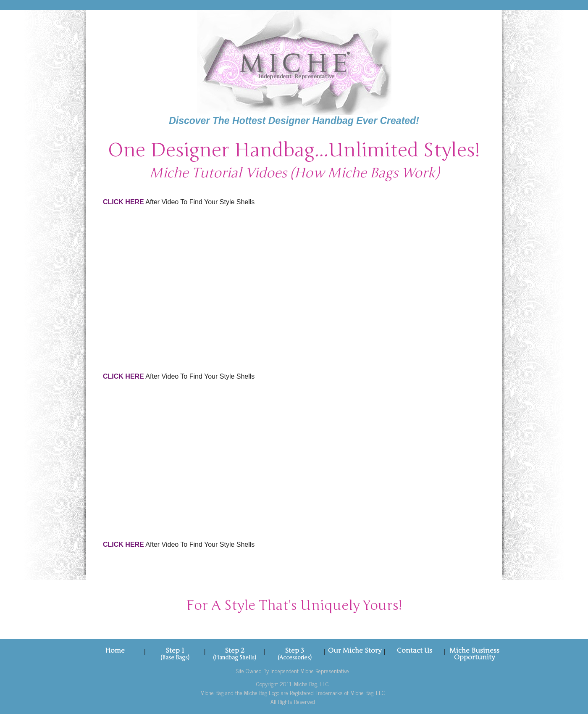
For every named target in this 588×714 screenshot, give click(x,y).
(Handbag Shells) (235, 658)
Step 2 (235, 651)
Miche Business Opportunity (474, 654)
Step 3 (294, 651)
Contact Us (415, 651)
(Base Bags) (175, 658)
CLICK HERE (123, 202)
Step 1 (175, 651)
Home (115, 651)
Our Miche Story (355, 651)
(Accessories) (295, 658)
